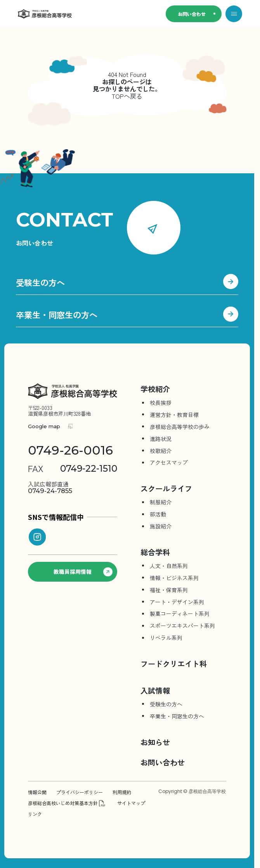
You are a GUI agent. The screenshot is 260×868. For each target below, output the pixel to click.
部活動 (158, 514)
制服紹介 (161, 502)
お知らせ (155, 742)
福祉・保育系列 (169, 590)
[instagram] (37, 537)
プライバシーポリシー (80, 792)
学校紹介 (155, 389)
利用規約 (122, 792)
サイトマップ (131, 803)
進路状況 (161, 439)
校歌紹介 (161, 451)
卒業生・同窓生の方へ (127, 316)
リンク (35, 814)
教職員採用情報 (83, 572)
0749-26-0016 (70, 450)
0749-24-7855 (50, 488)
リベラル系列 (166, 638)
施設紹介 (161, 526)
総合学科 (155, 552)
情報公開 (37, 792)
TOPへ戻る (127, 96)
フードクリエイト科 (174, 663)
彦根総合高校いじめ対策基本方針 (63, 803)
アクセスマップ (169, 462)
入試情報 (155, 690)
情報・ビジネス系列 (174, 578)
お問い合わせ (192, 14)
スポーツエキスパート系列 (182, 626)
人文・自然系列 (169, 566)
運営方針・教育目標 (174, 415)
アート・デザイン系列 (177, 602)
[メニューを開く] (234, 14)
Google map (44, 426)
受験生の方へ (127, 284)
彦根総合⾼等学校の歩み (180, 427)
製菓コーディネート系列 (180, 614)
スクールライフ (166, 488)
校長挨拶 (161, 403)
